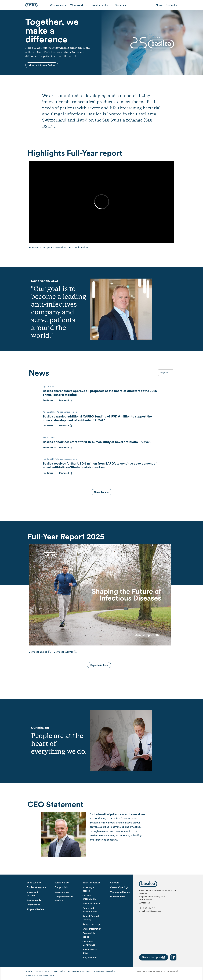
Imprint (29, 971)
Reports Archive (99, 665)
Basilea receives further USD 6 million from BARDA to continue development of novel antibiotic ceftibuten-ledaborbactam (100, 465)
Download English (38, 652)
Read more (48, 400)
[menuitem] (34, 883)
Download (64, 400)
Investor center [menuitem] (99, 5)
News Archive (102, 492)
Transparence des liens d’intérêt (41, 975)
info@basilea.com (154, 911)
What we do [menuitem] (77, 5)
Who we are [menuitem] (57, 5)
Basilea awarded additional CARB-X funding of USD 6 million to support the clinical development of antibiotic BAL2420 (97, 418)
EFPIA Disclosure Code (79, 971)
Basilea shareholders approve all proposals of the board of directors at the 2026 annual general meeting (100, 393)
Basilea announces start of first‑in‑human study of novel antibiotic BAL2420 (97, 442)
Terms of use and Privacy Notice (50, 971)
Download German (64, 652)
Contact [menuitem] (170, 5)
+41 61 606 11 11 (148, 908)
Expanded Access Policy (104, 971)
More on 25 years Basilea (42, 65)
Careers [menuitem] (119, 5)
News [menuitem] (159, 5)
